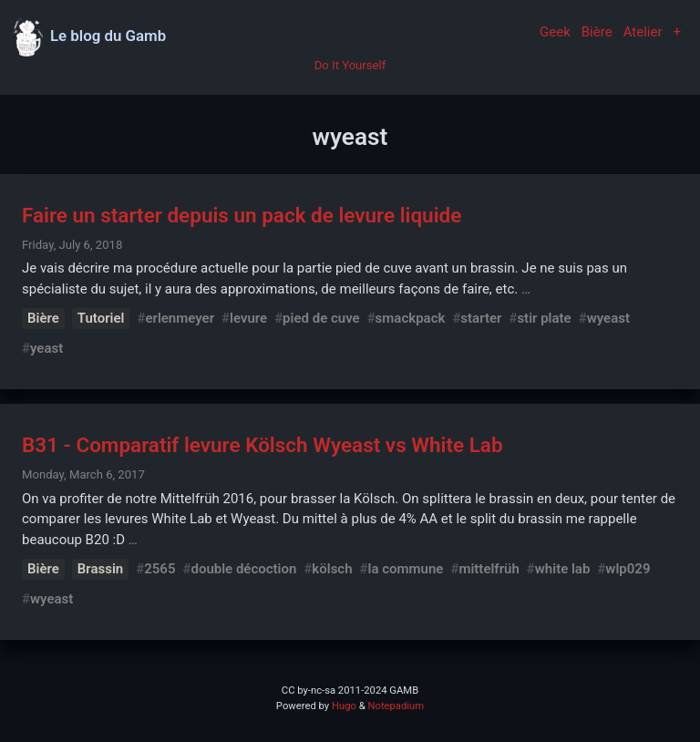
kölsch (332, 569)
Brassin (100, 569)
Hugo (344, 706)
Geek (555, 32)
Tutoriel (101, 318)
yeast (46, 348)
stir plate (544, 318)
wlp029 (628, 569)
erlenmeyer (180, 318)
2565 (160, 569)
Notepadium (396, 706)
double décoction (243, 569)
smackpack (411, 318)
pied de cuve (321, 318)
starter (481, 318)
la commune (406, 569)
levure (248, 318)
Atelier (643, 32)
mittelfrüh (489, 569)
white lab (563, 569)
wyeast (608, 318)
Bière (597, 32)
